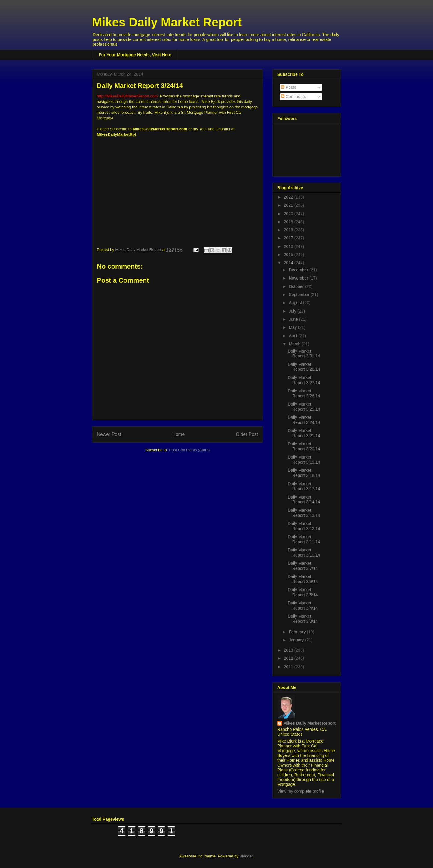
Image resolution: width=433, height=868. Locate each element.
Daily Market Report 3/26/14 (304, 393)
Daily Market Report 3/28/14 (304, 367)
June (294, 319)
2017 (289, 238)
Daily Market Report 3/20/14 (304, 446)
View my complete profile (301, 791)
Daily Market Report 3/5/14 (303, 592)
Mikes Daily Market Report (167, 22)
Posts (289, 87)
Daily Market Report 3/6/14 (303, 579)
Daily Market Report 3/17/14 (304, 486)
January (297, 640)
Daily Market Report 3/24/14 (304, 420)
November (299, 278)
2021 (289, 205)
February (298, 632)
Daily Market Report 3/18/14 (304, 473)
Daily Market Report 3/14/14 (304, 500)
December (299, 270)
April (293, 336)
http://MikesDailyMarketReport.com (127, 96)
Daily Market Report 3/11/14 (304, 539)
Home (179, 434)
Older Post (247, 434)
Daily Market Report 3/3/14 (303, 619)
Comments (293, 97)
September (299, 295)
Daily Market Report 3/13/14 (304, 513)
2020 (289, 214)
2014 (289, 263)
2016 (289, 246)
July (293, 311)
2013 (289, 650)
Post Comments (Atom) (189, 450)
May (293, 327)
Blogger (246, 856)
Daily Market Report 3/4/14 (303, 605)
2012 (289, 658)
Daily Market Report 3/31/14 (304, 354)
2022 (289, 197)
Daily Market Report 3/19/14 (304, 460)
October (297, 286)
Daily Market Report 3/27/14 (304, 380)
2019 (289, 222)
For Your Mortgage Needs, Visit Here (135, 55)
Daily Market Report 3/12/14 (304, 526)
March (295, 344)
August (296, 303)
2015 (289, 255)
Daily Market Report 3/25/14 (304, 407)
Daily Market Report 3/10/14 (304, 553)
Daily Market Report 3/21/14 (304, 433)
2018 (289, 230)
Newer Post (109, 434)
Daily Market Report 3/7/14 (303, 566)
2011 (289, 667)
